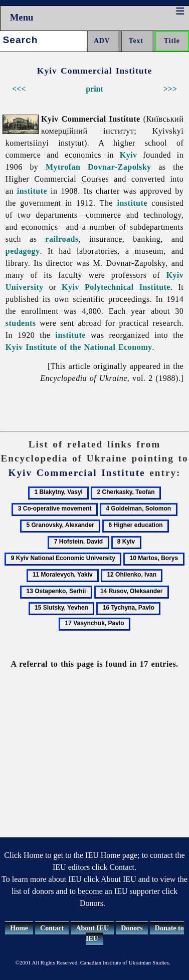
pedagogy (23, 251)
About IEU (92, 928)
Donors (132, 928)
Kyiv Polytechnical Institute (116, 287)
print (94, 89)
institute (32, 191)
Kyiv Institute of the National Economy (79, 347)
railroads (62, 239)
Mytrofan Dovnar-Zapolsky (99, 167)
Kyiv (129, 155)
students (21, 323)
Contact (52, 928)
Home (19, 928)
